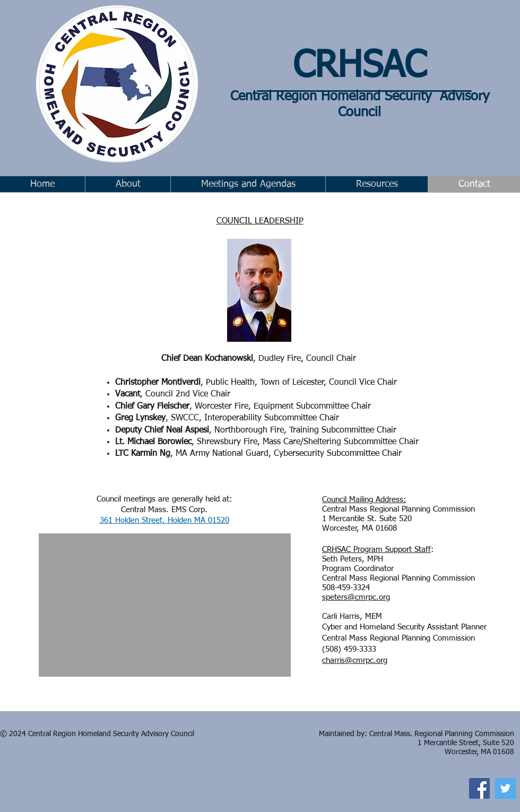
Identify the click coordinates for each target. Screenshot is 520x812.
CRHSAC (359, 67)
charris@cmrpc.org (355, 660)
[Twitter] (505, 788)
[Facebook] (479, 788)
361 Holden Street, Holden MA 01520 (164, 520)
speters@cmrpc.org (356, 597)
